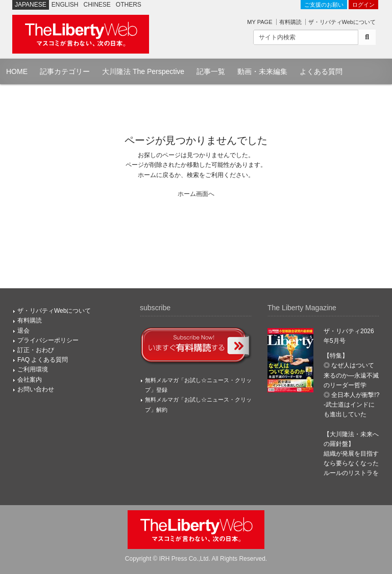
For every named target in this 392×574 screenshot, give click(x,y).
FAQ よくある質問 (43, 360)
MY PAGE (260, 22)
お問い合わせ (36, 389)
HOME (17, 71)
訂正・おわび (36, 350)
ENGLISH (65, 5)
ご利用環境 (33, 369)
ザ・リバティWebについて (342, 22)
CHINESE (97, 5)
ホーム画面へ (196, 194)
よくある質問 (321, 71)
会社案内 (30, 380)
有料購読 (290, 22)
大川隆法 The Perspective (143, 71)
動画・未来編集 (262, 71)
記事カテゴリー (65, 71)
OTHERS (129, 5)
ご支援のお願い (324, 5)
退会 (23, 331)
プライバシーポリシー (48, 340)
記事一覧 (211, 71)
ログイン (363, 5)
